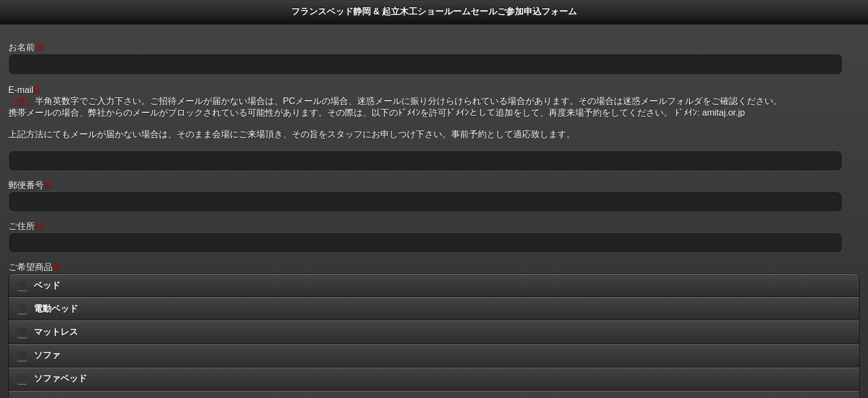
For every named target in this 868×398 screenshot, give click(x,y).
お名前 (26, 47)
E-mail (24, 90)
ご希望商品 (35, 267)
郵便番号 (30, 185)
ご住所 (26, 226)
